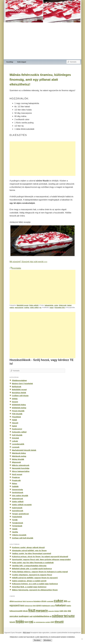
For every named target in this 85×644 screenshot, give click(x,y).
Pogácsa (16, 477)
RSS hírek (26, 633)
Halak (14, 420)
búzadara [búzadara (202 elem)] (37, 601)
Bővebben (47, 640)
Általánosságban (19, 380)
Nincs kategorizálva (21, 471)
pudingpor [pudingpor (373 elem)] (24, 616)
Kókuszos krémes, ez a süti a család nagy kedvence (35, 584)
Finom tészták (18, 411)
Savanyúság (17, 489)
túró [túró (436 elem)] (27, 622)
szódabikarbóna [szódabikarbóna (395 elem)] (41, 616)
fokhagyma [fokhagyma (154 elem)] (29, 606)
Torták (15, 520)
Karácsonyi (17, 429)
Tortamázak (17, 526)
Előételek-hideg (19, 405)
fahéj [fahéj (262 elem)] (22, 606)
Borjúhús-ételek (19, 393)
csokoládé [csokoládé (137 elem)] (50, 601)
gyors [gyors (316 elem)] (39, 605)
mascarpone (19, 308)
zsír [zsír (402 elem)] (52, 622)
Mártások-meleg (19, 456)
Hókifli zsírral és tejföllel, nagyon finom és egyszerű (35, 578)
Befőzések (17, 387)
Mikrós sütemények (21, 465)
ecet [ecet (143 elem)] (69, 601)
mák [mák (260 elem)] (61, 611)
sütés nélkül (34, 308)
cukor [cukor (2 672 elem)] (59, 601)
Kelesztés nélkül (19, 432)
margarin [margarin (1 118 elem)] (42, 611)
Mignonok (16, 462)
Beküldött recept (23, 305)
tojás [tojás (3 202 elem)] (20, 621)
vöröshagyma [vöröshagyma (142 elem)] (40, 622)
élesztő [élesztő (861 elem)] (59, 622)
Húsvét (15, 423)
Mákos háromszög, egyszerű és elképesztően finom (35, 590)
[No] (82, 639)
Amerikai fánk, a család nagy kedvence (29, 587)
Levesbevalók (18, 444)
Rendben (37, 640)
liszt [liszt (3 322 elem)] (32, 610)
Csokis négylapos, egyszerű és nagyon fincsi (32, 575)
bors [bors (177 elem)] (24, 601)
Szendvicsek (18, 511)
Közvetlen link (60, 308)
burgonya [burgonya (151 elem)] (30, 601)
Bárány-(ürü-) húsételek (22, 383)
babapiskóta (49, 305)
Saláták (15, 486)
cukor (56, 305)
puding (27, 308)
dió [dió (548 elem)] (65, 601)
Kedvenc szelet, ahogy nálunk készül (28, 547)
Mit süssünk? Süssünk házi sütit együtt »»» (28, 262)
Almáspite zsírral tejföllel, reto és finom (29, 550)
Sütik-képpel (22, 62)
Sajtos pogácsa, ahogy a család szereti (29, 581)
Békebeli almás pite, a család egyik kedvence (32, 569)
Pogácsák (16, 480)
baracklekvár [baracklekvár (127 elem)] (18, 601)
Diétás (15, 399)
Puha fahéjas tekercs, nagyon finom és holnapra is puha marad (40, 572)
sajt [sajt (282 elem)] (31, 616)
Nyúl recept (17, 474)
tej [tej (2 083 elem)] (66, 616)
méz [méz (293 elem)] (65, 611)
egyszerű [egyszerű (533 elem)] (15, 605)
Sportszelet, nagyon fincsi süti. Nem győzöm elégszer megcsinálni (41, 559)
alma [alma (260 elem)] (12, 601)
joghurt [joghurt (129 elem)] (53, 606)
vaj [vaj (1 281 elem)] (31, 622)
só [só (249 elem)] (50, 616)
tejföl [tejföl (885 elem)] (71, 616)
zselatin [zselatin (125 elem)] (48, 622)
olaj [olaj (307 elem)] (69, 611)
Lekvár (15, 441)
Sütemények (17, 499)
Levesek (16, 447)
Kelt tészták (17, 435)
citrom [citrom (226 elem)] (44, 601)
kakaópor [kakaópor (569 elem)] (61, 605)
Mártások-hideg (19, 453)
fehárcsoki (63, 305)
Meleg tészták (18, 459)
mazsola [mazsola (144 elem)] (51, 611)
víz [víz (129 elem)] (34, 622)
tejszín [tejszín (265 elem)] (12, 622)
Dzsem (15, 402)
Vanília (15, 532)
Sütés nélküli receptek (22, 505)
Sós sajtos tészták (20, 496)
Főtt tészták (17, 414)
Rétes (15, 483)
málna (12, 308)
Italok (14, 426)
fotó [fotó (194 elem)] (34, 606)
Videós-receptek (19, 535)
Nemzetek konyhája (21, 468)
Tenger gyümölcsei (20, 514)
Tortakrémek (18, 523)
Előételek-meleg (19, 408)
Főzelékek (16, 417)
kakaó (69, 305)
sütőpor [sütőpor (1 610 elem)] (58, 616)
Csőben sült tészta (20, 396)
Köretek (15, 438)
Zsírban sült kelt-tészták (23, 538)
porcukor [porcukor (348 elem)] (14, 616)
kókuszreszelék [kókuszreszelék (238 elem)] (16, 611)
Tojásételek (17, 517)
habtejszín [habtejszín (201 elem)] (46, 606)
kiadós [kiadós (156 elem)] (69, 606)
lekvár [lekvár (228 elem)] (25, 611)
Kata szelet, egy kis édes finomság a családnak (33, 563)
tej (40, 308)
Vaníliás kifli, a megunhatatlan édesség (29, 566)
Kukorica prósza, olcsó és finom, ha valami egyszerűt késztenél (40, 557)
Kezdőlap (10, 62)
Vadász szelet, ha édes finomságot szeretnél (32, 553)
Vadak (15, 529)
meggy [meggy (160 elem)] (57, 611)
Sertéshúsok (18, 492)
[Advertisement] (42, 41)
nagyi (52, 308)
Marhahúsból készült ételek (24, 450)
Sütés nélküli (34, 305)
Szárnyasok (17, 508)
